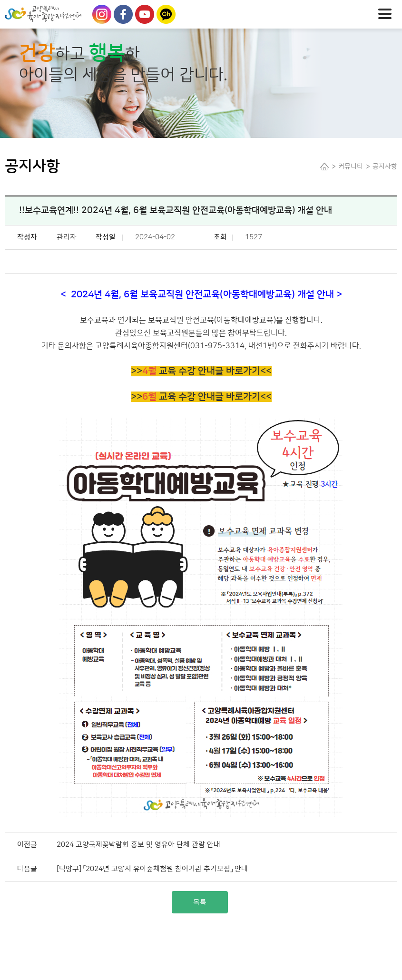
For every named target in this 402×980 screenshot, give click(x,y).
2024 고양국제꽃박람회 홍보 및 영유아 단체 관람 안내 (138, 845)
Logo (59, 13)
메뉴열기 (388, 13)
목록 (200, 902)
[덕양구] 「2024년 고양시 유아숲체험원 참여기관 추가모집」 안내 (152, 869)
